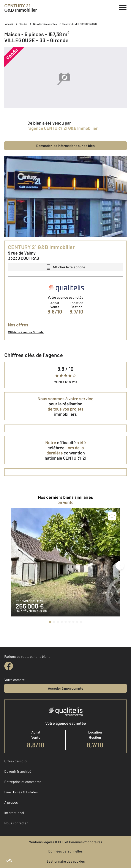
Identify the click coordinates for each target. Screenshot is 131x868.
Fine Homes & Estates (21, 792)
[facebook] (9, 666)
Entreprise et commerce (23, 782)
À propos (11, 802)
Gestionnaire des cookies (66, 861)
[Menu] (123, 7)
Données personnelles (65, 851)
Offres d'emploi (16, 761)
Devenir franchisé (18, 771)
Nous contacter (16, 823)
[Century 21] (21, 8)
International (14, 813)
